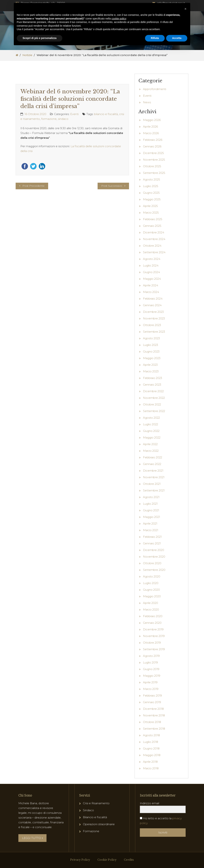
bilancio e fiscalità (106, 114)
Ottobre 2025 (152, 166)
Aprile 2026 (150, 127)
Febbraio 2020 (153, 616)
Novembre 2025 (154, 160)
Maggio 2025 (152, 199)
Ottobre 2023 (152, 325)
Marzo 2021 (151, 530)
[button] (185, 9)
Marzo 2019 (151, 689)
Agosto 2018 (151, 735)
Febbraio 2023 (153, 378)
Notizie (27, 55)
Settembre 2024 (154, 252)
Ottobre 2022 (152, 404)
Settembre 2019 (154, 649)
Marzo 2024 (151, 292)
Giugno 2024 (151, 272)
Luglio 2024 (151, 265)
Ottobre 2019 (152, 643)
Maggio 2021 (152, 517)
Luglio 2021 (150, 504)
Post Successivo (112, 186)
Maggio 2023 (152, 358)
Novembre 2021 (154, 477)
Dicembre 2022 (153, 391)
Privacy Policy (80, 860)
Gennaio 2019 (152, 702)
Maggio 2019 (152, 676)
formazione (49, 119)
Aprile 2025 (150, 206)
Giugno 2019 (151, 669)
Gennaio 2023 (152, 385)
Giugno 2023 (151, 351)
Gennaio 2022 (152, 464)
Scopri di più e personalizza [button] (40, 38)
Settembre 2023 (154, 332)
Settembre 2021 (154, 490)
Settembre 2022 (154, 411)
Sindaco (88, 810)
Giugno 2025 (151, 193)
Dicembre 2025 (153, 153)
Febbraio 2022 (153, 457)
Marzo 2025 (151, 213)
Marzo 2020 (151, 610)
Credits (129, 860)
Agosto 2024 (152, 259)
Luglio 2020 (151, 583)
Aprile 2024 (151, 285)
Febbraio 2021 (152, 537)
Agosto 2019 (151, 656)
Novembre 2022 (154, 398)
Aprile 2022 (150, 444)
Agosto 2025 (152, 179)
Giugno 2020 (151, 590)
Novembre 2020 (154, 557)
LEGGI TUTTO (32, 838)
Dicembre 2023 (153, 312)
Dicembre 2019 (153, 629)
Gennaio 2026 (152, 146)
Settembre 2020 (154, 570)
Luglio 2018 (151, 742)
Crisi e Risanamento (96, 803)
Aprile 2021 (150, 524)
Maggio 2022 (152, 437)
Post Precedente (33, 186)
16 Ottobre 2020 (35, 114)
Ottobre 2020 (152, 563)
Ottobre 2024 (152, 246)
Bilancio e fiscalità (95, 817)
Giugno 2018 (151, 748)
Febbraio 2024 (153, 299)
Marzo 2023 (151, 371)
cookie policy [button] (119, 19)
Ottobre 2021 (152, 484)
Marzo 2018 (151, 768)
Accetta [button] (177, 38)
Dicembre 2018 (153, 709)
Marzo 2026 (151, 133)
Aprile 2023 (150, 365)
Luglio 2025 (151, 186)
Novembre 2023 (154, 318)
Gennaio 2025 (152, 226)
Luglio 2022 (151, 424)
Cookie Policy (107, 860)
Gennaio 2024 (152, 305)
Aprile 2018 (150, 762)
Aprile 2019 (150, 682)
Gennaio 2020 (152, 623)
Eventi (74, 114)
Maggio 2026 (152, 120)
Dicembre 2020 (154, 550)
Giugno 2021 (151, 510)
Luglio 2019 (150, 662)
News (147, 102)
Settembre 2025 (154, 173)
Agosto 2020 (152, 576)
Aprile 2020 (151, 603)
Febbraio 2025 (153, 219)
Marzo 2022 (151, 451)
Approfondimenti (155, 89)
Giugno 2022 (151, 431)
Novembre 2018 (154, 715)
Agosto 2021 (151, 497)
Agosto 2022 (151, 418)
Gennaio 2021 (152, 543)
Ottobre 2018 (152, 722)
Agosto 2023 (151, 338)
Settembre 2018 (154, 729)
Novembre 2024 (154, 239)
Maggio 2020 (152, 596)
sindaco (63, 119)
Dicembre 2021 (153, 471)
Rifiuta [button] (155, 38)
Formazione (91, 831)
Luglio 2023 (151, 345)
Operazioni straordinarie (99, 824)
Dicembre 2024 (154, 232)
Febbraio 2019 (152, 696)
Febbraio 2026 (153, 140)
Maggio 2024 (152, 279)
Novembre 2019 (154, 636)
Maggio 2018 (152, 755)
